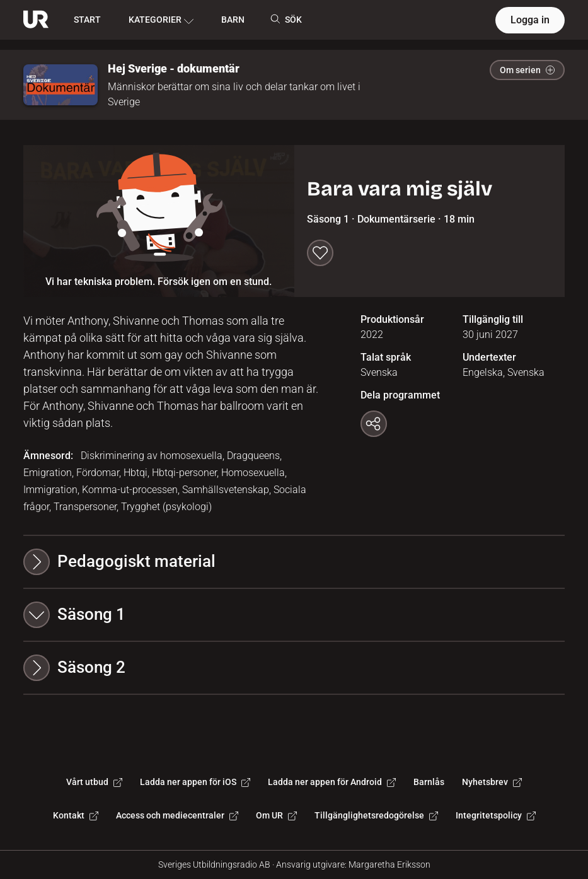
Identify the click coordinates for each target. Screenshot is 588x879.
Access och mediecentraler (177, 815)
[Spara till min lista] (320, 253)
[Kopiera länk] (374, 424)
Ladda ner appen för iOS (195, 782)
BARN (233, 20)
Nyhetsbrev (492, 782)
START (87, 20)
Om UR (276, 815)
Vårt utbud (94, 782)
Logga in (530, 20)
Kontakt (76, 815)
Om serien (527, 70)
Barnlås (429, 782)
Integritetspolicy (496, 815)
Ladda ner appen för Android (332, 782)
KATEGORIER (161, 20)
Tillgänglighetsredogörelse (376, 815)
